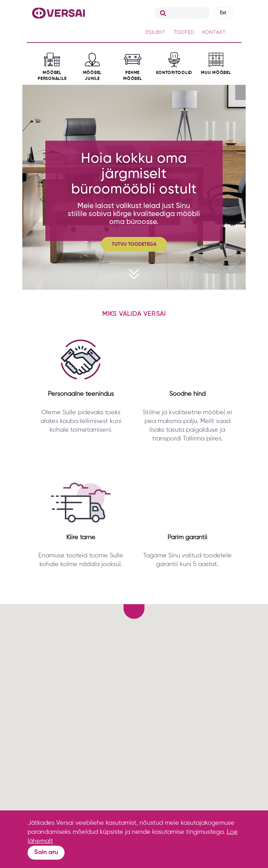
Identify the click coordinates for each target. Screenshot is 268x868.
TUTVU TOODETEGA (134, 244)
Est (223, 13)
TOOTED (184, 32)
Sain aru (46, 852)
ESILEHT (156, 32)
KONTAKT (214, 32)
